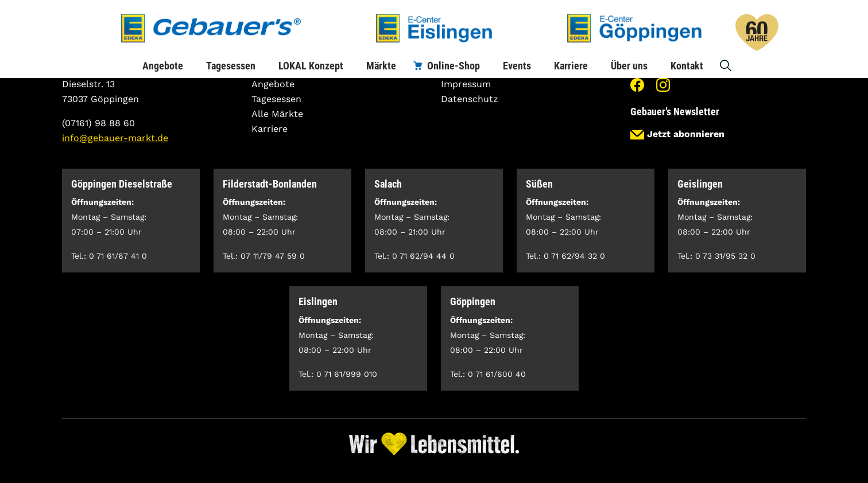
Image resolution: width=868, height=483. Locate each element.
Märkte (381, 66)
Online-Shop (454, 66)
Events (517, 66)
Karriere (571, 66)
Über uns (629, 66)
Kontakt (687, 66)
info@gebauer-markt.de (115, 138)
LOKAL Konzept (311, 66)
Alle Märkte (277, 114)
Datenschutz (470, 99)
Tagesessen (231, 66)
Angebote (163, 66)
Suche (726, 66)
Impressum (466, 84)
